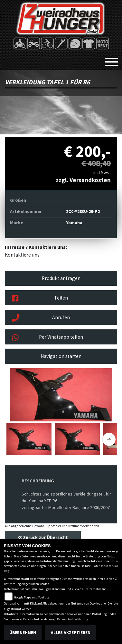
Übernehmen (23, 633)
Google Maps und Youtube (32, 597)
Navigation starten (61, 356)
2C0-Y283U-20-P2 (83, 211)
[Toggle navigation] (111, 59)
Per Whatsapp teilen (47, 338)
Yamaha (74, 223)
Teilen (40, 299)
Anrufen (41, 318)
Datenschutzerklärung (73, 619)
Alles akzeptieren (71, 633)
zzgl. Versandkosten (83, 180)
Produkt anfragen (61, 278)
